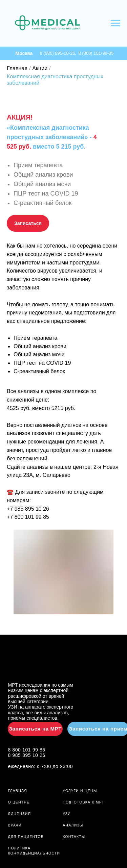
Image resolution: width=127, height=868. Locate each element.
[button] (28, 223)
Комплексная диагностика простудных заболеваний (55, 80)
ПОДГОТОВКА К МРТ (83, 802)
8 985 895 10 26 (26, 755)
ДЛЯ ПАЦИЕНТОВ (26, 837)
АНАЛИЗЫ (73, 825)
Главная (17, 68)
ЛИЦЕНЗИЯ (19, 814)
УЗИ (67, 814)
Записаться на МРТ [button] (35, 729)
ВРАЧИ (15, 825)
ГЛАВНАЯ (17, 791)
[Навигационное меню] (115, 23)
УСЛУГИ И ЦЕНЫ (80, 791)
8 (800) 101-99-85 (96, 53)
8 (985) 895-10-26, (59, 53)
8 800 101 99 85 (26, 750)
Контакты (74, 837)
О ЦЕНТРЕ (18, 802)
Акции (40, 68)
